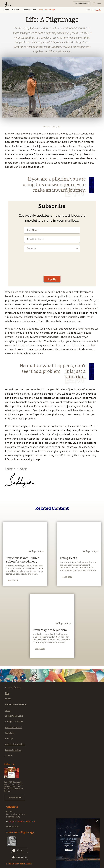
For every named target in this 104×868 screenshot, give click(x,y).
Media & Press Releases (16, 705)
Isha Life (9, 739)
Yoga (7, 710)
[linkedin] (3, 190)
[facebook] (3, 181)
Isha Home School (14, 727)
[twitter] (3, 186)
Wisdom (16, 10)
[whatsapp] (4, 176)
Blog (7, 693)
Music (8, 699)
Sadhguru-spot (29, 10)
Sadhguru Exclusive (14, 716)
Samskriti (10, 733)
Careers (9, 756)
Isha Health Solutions (15, 744)
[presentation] (52, 265)
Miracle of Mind (13, 687)
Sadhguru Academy (14, 722)
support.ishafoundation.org (22, 821)
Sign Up (52, 279)
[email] (3, 195)
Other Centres (13, 827)
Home (6, 10)
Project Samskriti (13, 750)
